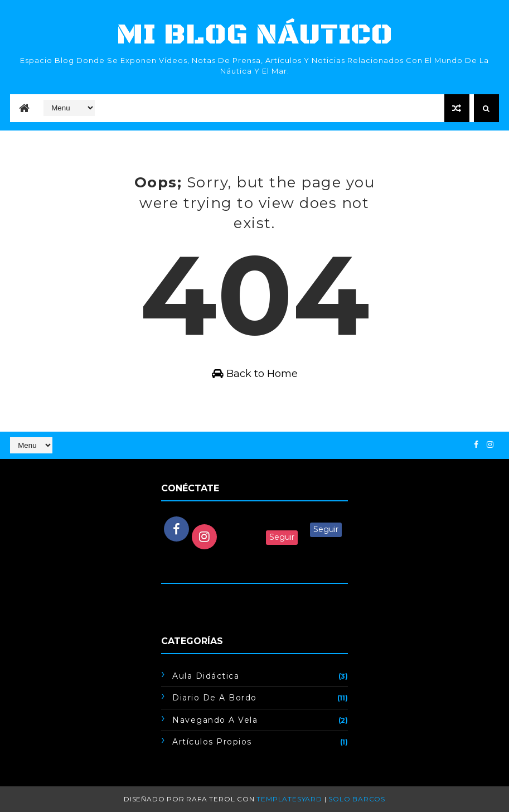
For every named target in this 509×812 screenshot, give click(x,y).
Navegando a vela (215, 720)
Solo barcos (357, 799)
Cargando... (183, 600)
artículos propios (212, 742)
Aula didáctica (206, 676)
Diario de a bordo (215, 698)
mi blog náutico (254, 35)
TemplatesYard (289, 799)
